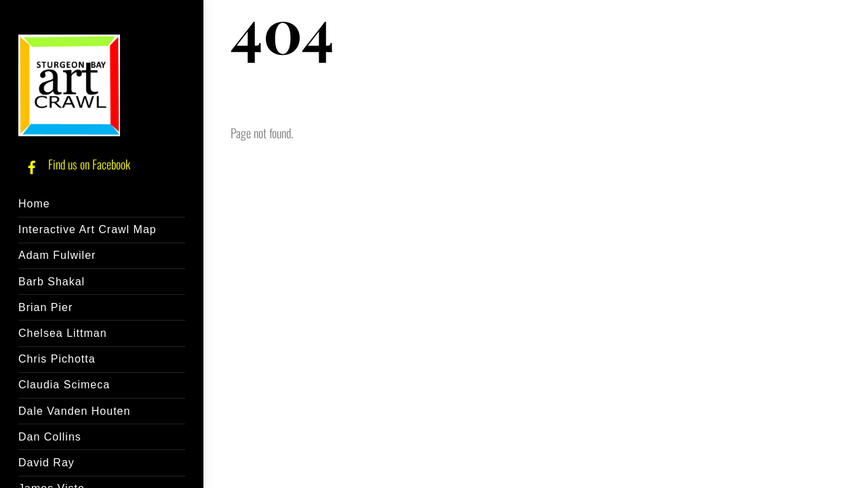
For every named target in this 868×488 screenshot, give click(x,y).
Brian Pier (45, 307)
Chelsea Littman (63, 333)
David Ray (46, 463)
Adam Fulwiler (57, 255)
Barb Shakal (52, 282)
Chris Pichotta (57, 359)
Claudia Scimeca (64, 385)
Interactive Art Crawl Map (87, 229)
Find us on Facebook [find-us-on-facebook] (74, 164)
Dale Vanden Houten (74, 411)
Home (34, 204)
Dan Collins (50, 437)
